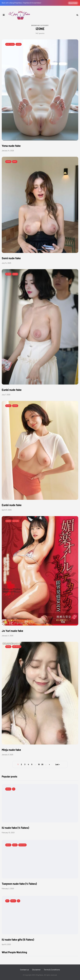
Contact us (25, 970)
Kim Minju (17, 647)
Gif (7, 901)
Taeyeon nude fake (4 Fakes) (19, 884)
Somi (15, 162)
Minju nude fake (11, 750)
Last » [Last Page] (57, 764)
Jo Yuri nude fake (12, 631)
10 (39, 764)
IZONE (19, 44)
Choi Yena (10, 44)
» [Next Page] (49, 764)
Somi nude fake (11, 258)
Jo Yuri (16, 521)
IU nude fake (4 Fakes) (15, 828)
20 (42, 764)
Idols (8, 789)
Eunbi (8, 274)
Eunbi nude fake (12, 390)
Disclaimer (36, 970)
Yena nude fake (11, 146)
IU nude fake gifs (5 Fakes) (18, 940)
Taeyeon (22, 845)
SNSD (15, 845)
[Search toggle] (77, 15)
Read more (73, 3)
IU (14, 789)
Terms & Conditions (52, 970)
